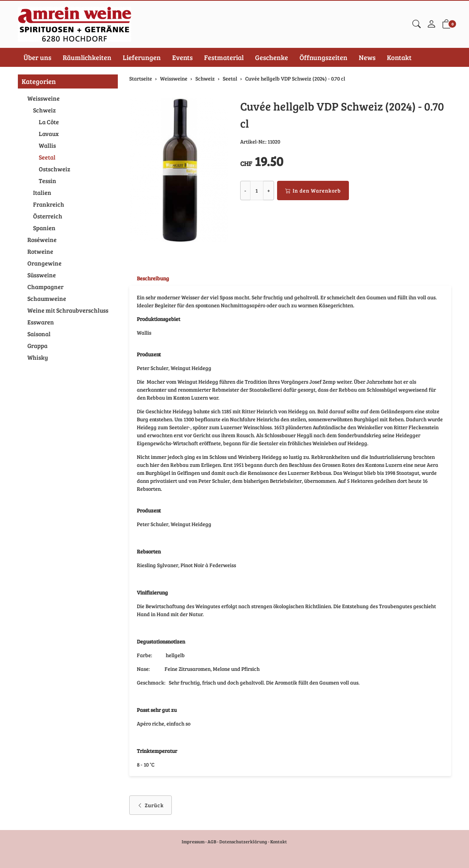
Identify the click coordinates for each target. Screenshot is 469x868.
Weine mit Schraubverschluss (68, 310)
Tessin (48, 181)
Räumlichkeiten (87, 57)
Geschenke (272, 57)
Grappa (37, 345)
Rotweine (40, 251)
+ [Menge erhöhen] (269, 191)
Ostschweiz (55, 169)
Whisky (38, 357)
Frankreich (49, 204)
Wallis (47, 145)
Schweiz (44, 110)
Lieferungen (142, 57)
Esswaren (41, 322)
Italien (42, 192)
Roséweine (42, 240)
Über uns (37, 57)
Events (182, 57)
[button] (417, 24)
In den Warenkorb (313, 191)
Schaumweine (47, 298)
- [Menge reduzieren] (245, 191)
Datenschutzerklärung (243, 841)
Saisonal (39, 334)
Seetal (47, 157)
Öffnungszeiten (323, 57)
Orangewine (44, 263)
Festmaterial (224, 57)
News (367, 57)
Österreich (48, 216)
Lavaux (49, 134)
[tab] (149, 278)
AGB (212, 841)
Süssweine (42, 275)
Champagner (45, 287)
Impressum (193, 841)
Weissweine (44, 98)
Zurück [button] (151, 805)
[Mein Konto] (431, 24)
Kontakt (399, 57)
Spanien (44, 228)
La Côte (49, 122)
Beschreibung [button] (153, 278)
